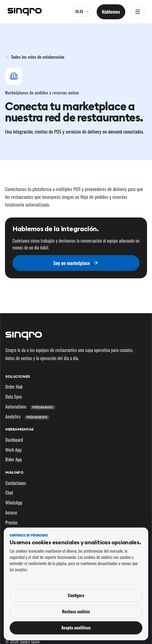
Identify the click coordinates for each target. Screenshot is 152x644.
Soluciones (18, 376)
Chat (9, 492)
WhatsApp (14, 502)
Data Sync (14, 396)
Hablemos (111, 11)
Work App (13, 450)
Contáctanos (16, 483)
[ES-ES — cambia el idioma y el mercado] (82, 12)
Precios (12, 522)
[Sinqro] (25, 12)
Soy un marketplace (76, 263)
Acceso (11, 512)
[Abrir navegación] (138, 12)
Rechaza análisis (76, 611)
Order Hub (14, 386)
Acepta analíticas (76, 628)
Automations (30, 406)
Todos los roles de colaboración (35, 57)
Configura (76, 595)
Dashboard (14, 440)
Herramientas (19, 429)
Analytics (28, 416)
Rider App (14, 459)
